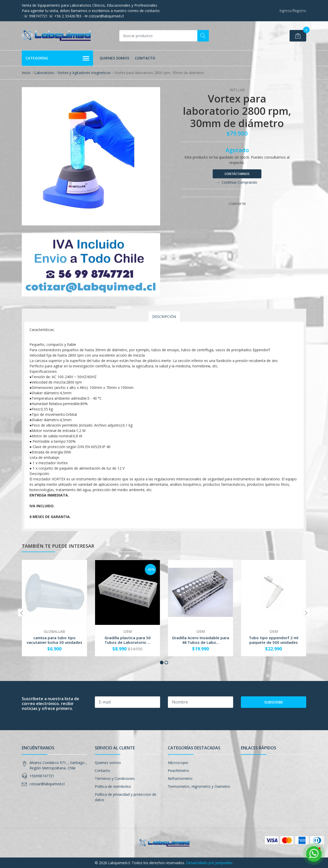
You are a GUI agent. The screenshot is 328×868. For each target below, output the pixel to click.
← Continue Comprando (237, 182)
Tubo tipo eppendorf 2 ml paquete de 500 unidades (274, 640)
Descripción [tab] (164, 317)
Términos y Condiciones (115, 778)
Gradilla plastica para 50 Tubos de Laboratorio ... (128, 640)
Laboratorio (44, 73)
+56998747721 (42, 776)
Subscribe (274, 702)
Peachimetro (178, 771)
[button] (162, 663)
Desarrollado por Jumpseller (209, 863)
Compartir (237, 204)
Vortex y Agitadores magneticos (84, 73)
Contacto (145, 58)
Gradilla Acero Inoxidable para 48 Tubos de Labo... (201, 640)
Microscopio (178, 763)
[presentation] (22, 613)
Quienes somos (114, 58)
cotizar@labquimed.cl (47, 784)
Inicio (26, 73)
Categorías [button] (57, 58)
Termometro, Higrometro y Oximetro (199, 786)
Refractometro (180, 778)
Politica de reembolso (113, 786)
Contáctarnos (237, 174)
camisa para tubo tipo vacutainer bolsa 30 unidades (54, 640)
